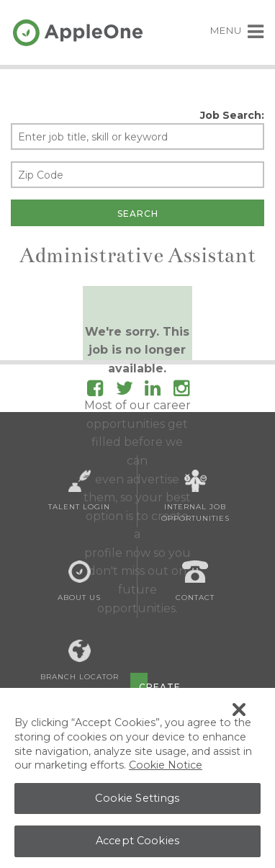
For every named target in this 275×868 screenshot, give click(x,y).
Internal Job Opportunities (195, 496)
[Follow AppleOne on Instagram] (181, 391)
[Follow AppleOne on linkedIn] (153, 391)
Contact (195, 581)
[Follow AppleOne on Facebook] (95, 391)
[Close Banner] (239, 712)
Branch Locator (80, 661)
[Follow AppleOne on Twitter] (125, 391)
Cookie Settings (137, 801)
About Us (79, 581)
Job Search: (232, 115)
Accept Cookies (137, 844)
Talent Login (79, 491)
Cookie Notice (166, 768)
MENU (237, 30)
